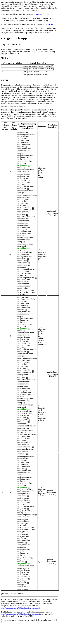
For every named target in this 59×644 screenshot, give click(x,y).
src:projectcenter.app (25, 191)
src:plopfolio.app (24, 182)
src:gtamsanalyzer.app (26, 170)
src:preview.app (23, 189)
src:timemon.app (24, 203)
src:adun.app (22, 134)
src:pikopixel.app (24, 180)
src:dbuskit (21, 547)
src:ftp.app (21, 159)
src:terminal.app (23, 199)
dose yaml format (43, 14)
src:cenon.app (23, 142)
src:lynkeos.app (23, 178)
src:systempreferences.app (27, 195)
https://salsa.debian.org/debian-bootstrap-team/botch (21, 608)
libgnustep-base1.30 (42, 420)
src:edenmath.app (24, 151)
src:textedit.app (23, 201)
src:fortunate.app (24, 157)
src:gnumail (22, 163)
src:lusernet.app (23, 176)
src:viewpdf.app (23, 205)
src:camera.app (23, 140)
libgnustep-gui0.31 (42, 257)
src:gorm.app (22, 562)
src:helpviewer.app (24, 174)
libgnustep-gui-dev (42, 170)
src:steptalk (22, 193)
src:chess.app (22, 147)
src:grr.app (21, 168)
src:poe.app (22, 184)
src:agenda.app (23, 136)
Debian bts (49, 24)
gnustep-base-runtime (41, 342)
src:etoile (21, 153)
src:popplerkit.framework (27, 186)
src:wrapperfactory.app (26, 210)
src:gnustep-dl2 (23, 559)
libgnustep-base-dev (42, 413)
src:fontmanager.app (25, 155)
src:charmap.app (23, 144)
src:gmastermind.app (25, 161)
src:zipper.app (23, 212)
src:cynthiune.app (24, 149)
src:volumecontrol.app (26, 207)
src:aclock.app (23, 132)
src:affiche (31, 134)
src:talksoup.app (23, 197)
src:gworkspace (23, 172)
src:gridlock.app (14, 38)
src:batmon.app (23, 138)
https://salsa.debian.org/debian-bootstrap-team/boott (20, 614)
